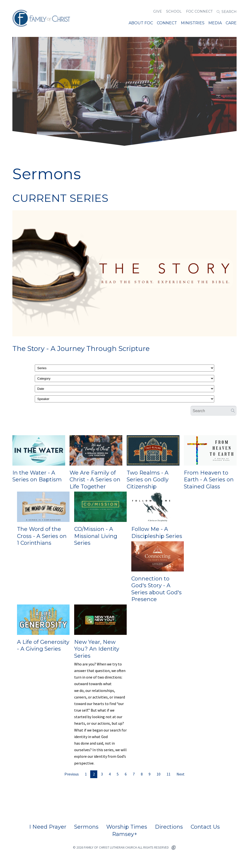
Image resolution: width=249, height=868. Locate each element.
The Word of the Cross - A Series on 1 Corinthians (42, 536)
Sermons (86, 827)
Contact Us (205, 827)
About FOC (141, 23)
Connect (167, 23)
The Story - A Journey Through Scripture (81, 349)
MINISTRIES (193, 23)
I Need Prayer (48, 827)
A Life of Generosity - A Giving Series (43, 646)
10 (159, 774)
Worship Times (127, 827)
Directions (169, 827)
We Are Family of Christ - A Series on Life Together (95, 480)
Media (215, 23)
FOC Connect (199, 11)
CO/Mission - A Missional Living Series (96, 536)
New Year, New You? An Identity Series (97, 649)
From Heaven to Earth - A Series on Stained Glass (209, 480)
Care (231, 23)
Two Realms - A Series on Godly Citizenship (148, 480)
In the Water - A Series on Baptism (37, 476)
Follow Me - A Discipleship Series (157, 533)
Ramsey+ (125, 834)
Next (181, 774)
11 (169, 774)
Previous (72, 774)
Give (158, 11)
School (174, 11)
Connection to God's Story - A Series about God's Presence (156, 589)
